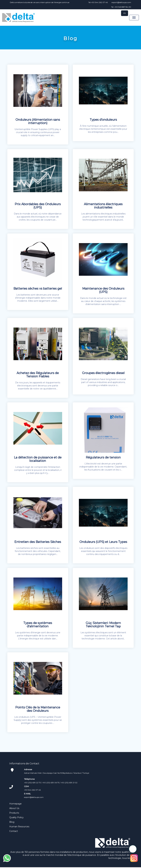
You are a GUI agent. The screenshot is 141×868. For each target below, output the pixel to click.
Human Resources (19, 827)
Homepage (15, 804)
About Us (14, 809)
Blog (12, 823)
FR (125, 13)
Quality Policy (16, 818)
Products (14, 814)
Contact (14, 832)
